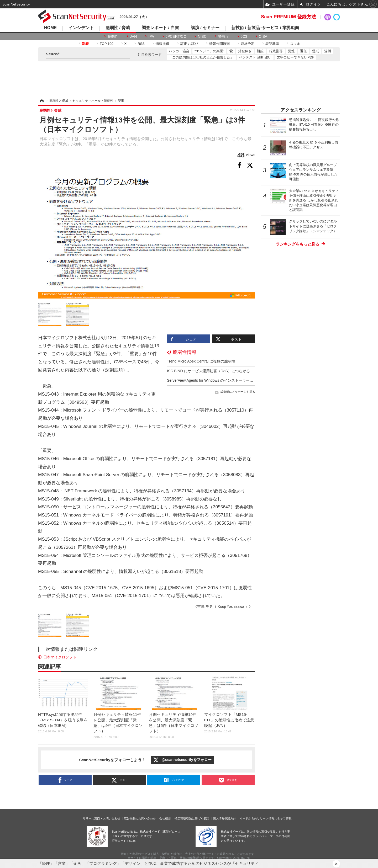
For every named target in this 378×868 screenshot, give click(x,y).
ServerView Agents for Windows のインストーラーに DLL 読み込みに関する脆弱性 (235, 380)
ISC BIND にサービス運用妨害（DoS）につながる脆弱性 (214, 371)
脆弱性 (113, 36)
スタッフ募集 (283, 818)
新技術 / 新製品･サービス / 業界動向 (265, 28)
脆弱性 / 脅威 (118, 28)
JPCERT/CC (176, 36)
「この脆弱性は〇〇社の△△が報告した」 (201, 57)
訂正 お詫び (189, 44)
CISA (263, 36)
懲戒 (316, 51)
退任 (303, 51)
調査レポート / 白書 (160, 28)
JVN (133, 36)
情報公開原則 (219, 44)
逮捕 (328, 51)
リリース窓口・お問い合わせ (101, 818)
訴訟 (260, 51)
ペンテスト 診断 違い (255, 57)
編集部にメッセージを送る (238, 392)
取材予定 (248, 44)
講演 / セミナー (205, 28)
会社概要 (165, 818)
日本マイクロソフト (60, 657)
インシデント (81, 28)
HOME (50, 28)
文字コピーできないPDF (295, 57)
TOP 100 (107, 44)
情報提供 (162, 44)
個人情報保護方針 (224, 818)
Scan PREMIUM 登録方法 (288, 17)
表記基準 (272, 44)
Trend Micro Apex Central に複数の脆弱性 (201, 361)
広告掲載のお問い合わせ (140, 818)
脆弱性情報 (185, 352)
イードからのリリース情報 (257, 818)
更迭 (291, 51)
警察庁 (224, 36)
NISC (202, 36)
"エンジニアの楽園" (209, 51)
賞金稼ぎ (245, 51)
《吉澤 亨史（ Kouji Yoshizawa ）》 (223, 606)
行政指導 (276, 51)
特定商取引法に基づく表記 (192, 818)
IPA (151, 36)
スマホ (295, 44)
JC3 (244, 36)
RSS (141, 44)
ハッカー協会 (179, 51)
